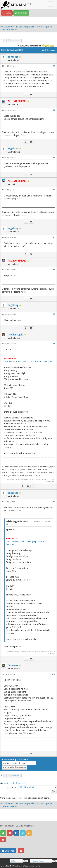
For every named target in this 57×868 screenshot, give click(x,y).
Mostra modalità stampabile (15, 783)
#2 (54, 110)
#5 (54, 237)
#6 (54, 270)
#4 (54, 190)
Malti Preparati (10, 30)
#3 (54, 158)
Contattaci (8, 851)
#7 (54, 314)
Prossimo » (16, 40)
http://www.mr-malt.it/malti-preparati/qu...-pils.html (28, 362)
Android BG (35, 866)
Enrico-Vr (13, 665)
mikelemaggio (16, 335)
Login (7, 13)
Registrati (21, 13)
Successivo (22, 760)
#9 (54, 502)
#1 (54, 66)
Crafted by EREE (21, 866)
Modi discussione (49, 50)
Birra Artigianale (45, 27)
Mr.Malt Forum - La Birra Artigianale (17, 27)
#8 (54, 344)
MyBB (12, 866)
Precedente (9, 760)
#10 (54, 674)
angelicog (13, 57)
